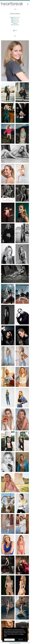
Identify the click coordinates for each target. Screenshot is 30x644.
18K (15, 30)
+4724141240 (4, 642)
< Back (15, 9)
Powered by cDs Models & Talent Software (20, 643)
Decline (21, 640)
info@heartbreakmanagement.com (15, 642)
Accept (9, 640)
